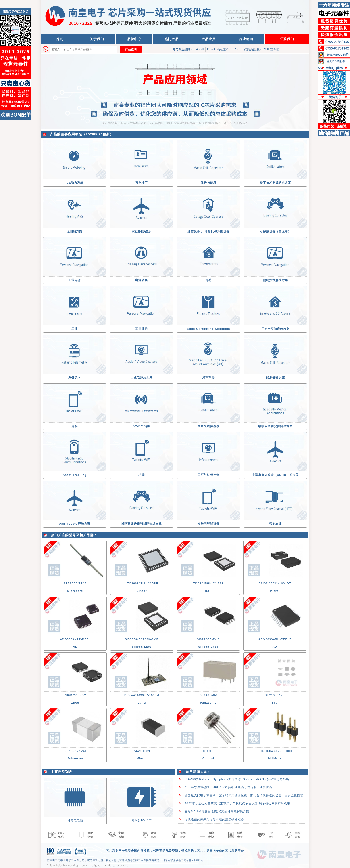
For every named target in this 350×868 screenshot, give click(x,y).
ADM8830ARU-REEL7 (275, 639)
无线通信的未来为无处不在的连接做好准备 (214, 819)
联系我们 (287, 39)
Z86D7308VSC (75, 695)
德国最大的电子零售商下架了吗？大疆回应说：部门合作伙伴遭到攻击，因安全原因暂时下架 (249, 795)
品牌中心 (134, 39)
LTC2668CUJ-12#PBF (142, 583)
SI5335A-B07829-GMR (142, 639)
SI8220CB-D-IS (208, 639)
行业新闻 (246, 39)
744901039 (142, 751)
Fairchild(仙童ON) (219, 50)
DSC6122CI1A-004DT (275, 583)
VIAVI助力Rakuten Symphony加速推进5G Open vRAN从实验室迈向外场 (237, 779)
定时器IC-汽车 (142, 820)
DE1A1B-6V (208, 695)
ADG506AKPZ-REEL (75, 639)
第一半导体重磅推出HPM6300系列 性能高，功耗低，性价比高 (228, 787)
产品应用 (209, 39)
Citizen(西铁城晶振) (248, 50)
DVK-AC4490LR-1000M (142, 695)
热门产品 (171, 39)
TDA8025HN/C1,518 (208, 583)
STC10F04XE (275, 695)
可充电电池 (75, 820)
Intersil (199, 50)
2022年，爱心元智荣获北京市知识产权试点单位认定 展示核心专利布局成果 (237, 803)
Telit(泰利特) (272, 50)
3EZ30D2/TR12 (75, 583)
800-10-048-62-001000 (275, 751)
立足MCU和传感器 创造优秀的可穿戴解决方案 (217, 811)
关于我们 (97, 39)
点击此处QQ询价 (338, 55)
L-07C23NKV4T (75, 751)
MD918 (208, 751)
